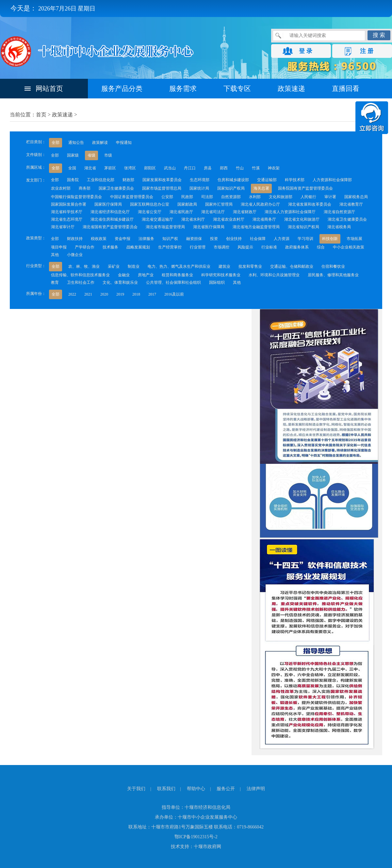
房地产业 (146, 275)
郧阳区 (150, 168)
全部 (56, 143)
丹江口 (190, 168)
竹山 (240, 168)
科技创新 (330, 239)
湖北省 (90, 168)
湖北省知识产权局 (303, 227)
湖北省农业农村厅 (229, 219)
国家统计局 (199, 188)
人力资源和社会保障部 (332, 180)
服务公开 (226, 789)
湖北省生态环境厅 (67, 219)
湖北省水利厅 (193, 219)
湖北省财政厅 (245, 212)
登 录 (306, 51)
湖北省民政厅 (181, 212)
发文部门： (36, 180)
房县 (208, 168)
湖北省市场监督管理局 (165, 227)
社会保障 (258, 239)
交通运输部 (267, 180)
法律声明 (256, 789)
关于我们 (136, 789)
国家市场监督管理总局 (162, 188)
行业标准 (269, 247)
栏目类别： (36, 142)
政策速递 (291, 89)
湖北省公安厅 (150, 212)
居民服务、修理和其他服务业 (333, 275)
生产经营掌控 (170, 247)
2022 (72, 294)
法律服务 (146, 239)
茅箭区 (110, 168)
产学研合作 (85, 247)
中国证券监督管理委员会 (132, 197)
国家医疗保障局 (108, 204)
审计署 (330, 197)
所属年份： (36, 294)
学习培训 (305, 239)
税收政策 (99, 239)
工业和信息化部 (101, 180)
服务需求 (183, 89)
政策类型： (36, 238)
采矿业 (114, 266)
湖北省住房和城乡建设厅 (112, 219)
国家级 (73, 155)
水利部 (255, 197)
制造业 (134, 266)
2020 (104, 294)
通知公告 (76, 143)
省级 (91, 155)
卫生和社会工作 (81, 282)
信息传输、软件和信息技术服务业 (80, 275)
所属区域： (36, 167)
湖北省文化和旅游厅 (302, 219)
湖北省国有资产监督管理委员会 (110, 227)
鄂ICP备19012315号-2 (196, 837)
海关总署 (261, 188)
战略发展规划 (138, 247)
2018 (136, 294)
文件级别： (36, 155)
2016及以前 (174, 294)
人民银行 (308, 197)
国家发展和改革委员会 (162, 180)
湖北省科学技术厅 (67, 212)
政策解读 (100, 143)
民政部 (187, 197)
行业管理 (198, 247)
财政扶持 (75, 239)
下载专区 (237, 89)
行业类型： (36, 266)
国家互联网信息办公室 (150, 204)
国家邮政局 (187, 204)
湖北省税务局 (339, 227)
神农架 (274, 168)
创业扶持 (234, 239)
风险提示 (245, 247)
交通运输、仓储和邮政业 (292, 266)
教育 (55, 282)
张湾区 (130, 168)
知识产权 (170, 239)
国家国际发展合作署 (69, 204)
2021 (88, 294)
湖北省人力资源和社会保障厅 (290, 212)
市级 (108, 155)
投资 (214, 239)
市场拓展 (354, 239)
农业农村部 (61, 188)
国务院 (73, 180)
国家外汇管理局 (219, 204)
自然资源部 (231, 197)
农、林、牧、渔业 (84, 266)
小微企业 (75, 255)
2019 (120, 294)
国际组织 (217, 282)
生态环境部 (200, 180)
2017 (152, 294)
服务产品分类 (122, 89)
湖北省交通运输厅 (157, 219)
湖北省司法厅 (213, 212)
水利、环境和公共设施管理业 (274, 275)
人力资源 (282, 239)
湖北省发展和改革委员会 (310, 204)
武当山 (170, 168)
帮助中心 (196, 789)
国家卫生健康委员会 (116, 188)
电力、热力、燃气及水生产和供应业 (179, 266)
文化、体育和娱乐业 (120, 282)
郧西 (224, 168)
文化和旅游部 (281, 197)
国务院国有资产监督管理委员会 (305, 188)
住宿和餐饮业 (333, 266)
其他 (55, 255)
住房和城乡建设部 (233, 180)
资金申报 (122, 239)
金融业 (124, 275)
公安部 (167, 197)
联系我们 (166, 789)
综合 (321, 247)
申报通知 (124, 143)
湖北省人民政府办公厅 (260, 204)
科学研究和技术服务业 (221, 275)
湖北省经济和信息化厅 (110, 212)
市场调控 (221, 247)
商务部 (85, 188)
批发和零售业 (250, 266)
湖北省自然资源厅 (339, 212)
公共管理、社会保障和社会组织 (173, 282)
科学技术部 (295, 180)
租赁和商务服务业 (177, 275)
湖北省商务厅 (264, 219)
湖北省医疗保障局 (209, 227)
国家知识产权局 (231, 188)
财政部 (128, 180)
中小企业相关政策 (349, 247)
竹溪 (256, 168)
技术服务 (110, 247)
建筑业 (224, 266)
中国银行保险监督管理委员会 (76, 197)
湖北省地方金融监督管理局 (256, 227)
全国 (72, 168)
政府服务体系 (297, 247)
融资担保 (194, 239)
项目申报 (59, 247)
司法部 (207, 197)
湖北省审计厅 (63, 227)
